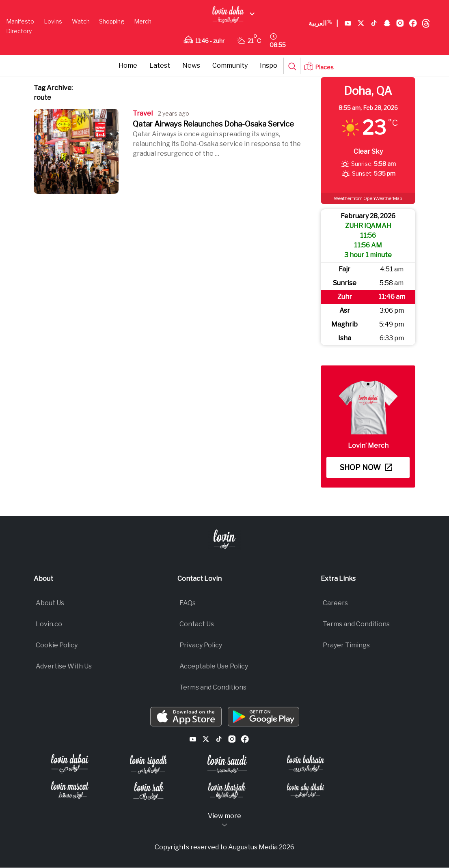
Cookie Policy (57, 645)
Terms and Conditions (213, 687)
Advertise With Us (64, 666)
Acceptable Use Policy (214, 666)
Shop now (366, 467)
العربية (323, 24)
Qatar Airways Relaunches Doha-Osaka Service (213, 124)
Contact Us (197, 624)
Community (230, 66)
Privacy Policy (201, 645)
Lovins (53, 21)
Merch (143, 21)
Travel (143, 113)
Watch (81, 21)
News (191, 66)
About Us (50, 603)
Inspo (269, 66)
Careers (335, 603)
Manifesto (20, 21)
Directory (19, 31)
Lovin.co (49, 624)
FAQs (188, 603)
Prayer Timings (346, 645)
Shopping (112, 21)
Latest (160, 66)
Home (128, 66)
